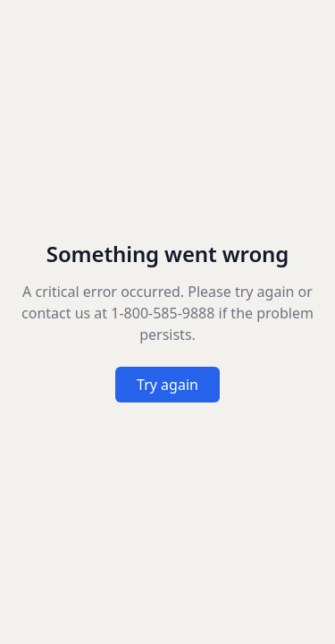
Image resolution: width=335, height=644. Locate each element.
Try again (167, 385)
